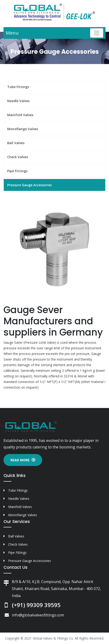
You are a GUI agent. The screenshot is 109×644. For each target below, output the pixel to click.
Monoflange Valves (23, 129)
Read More (23, 460)
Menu (12, 33)
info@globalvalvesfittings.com (38, 615)
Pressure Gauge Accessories (29, 185)
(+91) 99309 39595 (36, 605)
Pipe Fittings (17, 171)
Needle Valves (18, 101)
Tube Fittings (18, 87)
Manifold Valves (20, 115)
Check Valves (18, 157)
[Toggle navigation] (97, 33)
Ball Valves (16, 143)
